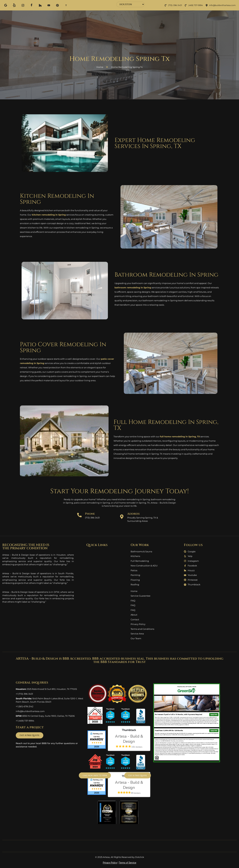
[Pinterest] (57, 5)
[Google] (6, 5)
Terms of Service (128, 863)
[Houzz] (40, 5)
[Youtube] (49, 5)
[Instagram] (23, 5)
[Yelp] (14, 5)
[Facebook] (32, 5)
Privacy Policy (110, 863)
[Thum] (66, 5)
